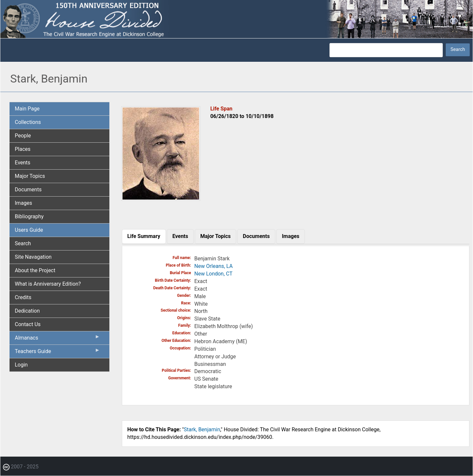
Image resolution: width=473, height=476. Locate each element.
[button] (161, 198)
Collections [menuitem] (28, 122)
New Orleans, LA (214, 266)
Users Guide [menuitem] (29, 230)
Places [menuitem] (23, 149)
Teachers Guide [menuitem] (57, 353)
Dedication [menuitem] (27, 311)
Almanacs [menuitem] (57, 339)
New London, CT (214, 274)
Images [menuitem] (23, 203)
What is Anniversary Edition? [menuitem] (48, 284)
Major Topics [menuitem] (30, 176)
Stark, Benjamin (202, 429)
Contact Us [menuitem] (28, 324)
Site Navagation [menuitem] (33, 257)
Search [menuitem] (23, 243)
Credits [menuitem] (23, 297)
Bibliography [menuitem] (29, 216)
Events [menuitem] (23, 163)
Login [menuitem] (21, 365)
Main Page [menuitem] (27, 109)
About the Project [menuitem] (35, 270)
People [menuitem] (23, 136)
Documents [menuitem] (28, 190)
